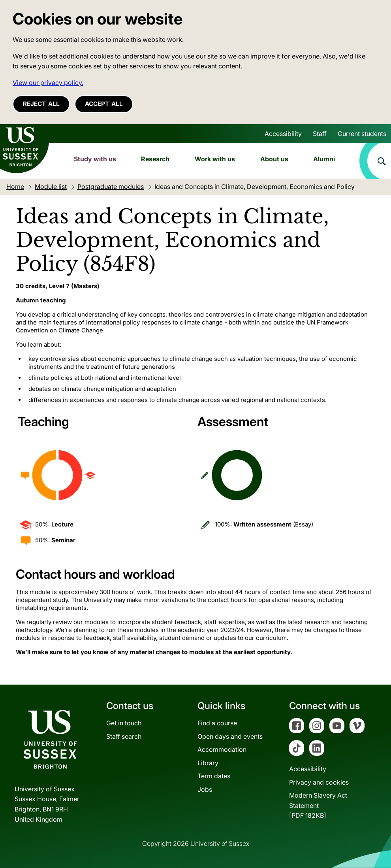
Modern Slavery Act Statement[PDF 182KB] (318, 805)
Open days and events (230, 736)
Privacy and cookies (319, 782)
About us (274, 159)
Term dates (214, 776)
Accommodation (222, 749)
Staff (320, 134)
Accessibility (283, 134)
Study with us (95, 159)
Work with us (215, 159)
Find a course (217, 723)
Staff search (124, 736)
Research (155, 159)
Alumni (324, 159)
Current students (362, 134)
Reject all (41, 104)
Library (208, 763)
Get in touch (124, 723)
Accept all (104, 104)
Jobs (205, 789)
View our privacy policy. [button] (48, 83)
